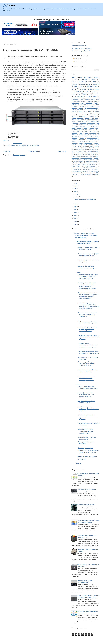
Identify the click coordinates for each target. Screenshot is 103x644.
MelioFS (95, 93)
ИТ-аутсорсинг (82, 459)
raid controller (85, 77)
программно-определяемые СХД (90, 173)
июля (77, 197)
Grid (78, 131)
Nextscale (74, 140)
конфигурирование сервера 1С (80, 171)
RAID (94, 79)
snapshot (81, 161)
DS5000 (97, 86)
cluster (90, 90)
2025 (75, 183)
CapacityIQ (76, 123)
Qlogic (95, 98)
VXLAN (93, 153)
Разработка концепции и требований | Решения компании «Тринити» (88, 409)
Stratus (91, 148)
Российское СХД (93, 116)
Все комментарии (79, 62)
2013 (75, 213)
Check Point (89, 103)
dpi (97, 156)
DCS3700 (74, 105)
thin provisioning (93, 115)
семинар (87, 118)
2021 (75, 186)
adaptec (74, 83)
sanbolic (90, 95)
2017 (75, 192)
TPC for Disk (79, 150)
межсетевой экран (79, 96)
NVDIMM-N (74, 138)
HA (82, 131)
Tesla (86, 150)
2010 (75, 221)
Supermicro (75, 100)
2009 (75, 224)
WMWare (97, 111)
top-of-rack (93, 163)
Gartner (73, 131)
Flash (86, 130)
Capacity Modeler (95, 121)
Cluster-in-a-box (92, 123)
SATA (86, 145)
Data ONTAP (93, 125)
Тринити (20, 145)
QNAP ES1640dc (31, 145)
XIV (84, 155)
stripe (78, 163)
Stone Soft (85, 148)
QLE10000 (74, 143)
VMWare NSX (80, 153)
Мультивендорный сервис (85, 448)
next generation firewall (87, 158)
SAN (79, 95)
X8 (76, 155)
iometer (95, 91)
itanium (74, 115)
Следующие (7, 151)
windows (82, 88)
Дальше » (6, 140)
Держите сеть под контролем (86, 505)
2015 (75, 207)
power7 (86, 160)
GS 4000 (96, 130)
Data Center (83, 105)
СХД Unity (86, 168)
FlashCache (83, 106)
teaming (85, 115)
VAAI (84, 151)
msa (79, 115)
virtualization (83, 81)
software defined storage (92, 161)
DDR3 (75, 125)
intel (88, 91)
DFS (84, 93)
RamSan (74, 145)
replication (91, 160)
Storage (84, 90)
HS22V (86, 133)
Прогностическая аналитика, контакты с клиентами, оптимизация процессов (86, 378)
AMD (78, 120)
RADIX (96, 143)
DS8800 (80, 125)
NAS (73, 90)
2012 (75, 215)
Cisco (96, 88)
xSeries (74, 93)
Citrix (96, 103)
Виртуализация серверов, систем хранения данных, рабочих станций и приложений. (88, 277)
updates (90, 101)
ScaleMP (74, 111)
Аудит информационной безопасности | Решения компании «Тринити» (86, 395)
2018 (75, 189)
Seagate (91, 146)
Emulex (73, 128)
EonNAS (79, 128)
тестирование (14, 145)
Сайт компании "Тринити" (79, 46)
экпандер (97, 175)
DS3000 (76, 86)
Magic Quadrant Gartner (91, 108)
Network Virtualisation (92, 138)
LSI (76, 79)
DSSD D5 (86, 125)
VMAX (73, 153)
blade (93, 100)
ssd (73, 81)
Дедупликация (92, 165)
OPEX (80, 140)
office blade (74, 160)
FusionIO (91, 106)
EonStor (86, 128)
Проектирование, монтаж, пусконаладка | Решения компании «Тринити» (86, 431)
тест (92, 83)
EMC (75, 88)
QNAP (25, 145)
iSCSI (98, 100)
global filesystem (79, 91)
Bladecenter (96, 85)
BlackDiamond (80, 121)
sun (82, 163)
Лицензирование (76, 168)
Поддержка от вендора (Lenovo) (87, 457)
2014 (75, 210)
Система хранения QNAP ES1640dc (31, 50)
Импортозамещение (91, 166)
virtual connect (77, 165)
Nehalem (80, 98)
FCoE (89, 93)
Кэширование (82, 116)
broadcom (87, 113)
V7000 (83, 86)
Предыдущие (62, 151)
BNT (80, 93)
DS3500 (90, 86)
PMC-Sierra (80, 110)
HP (87, 83)
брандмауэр (94, 168)
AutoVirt (89, 88)
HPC (81, 133)
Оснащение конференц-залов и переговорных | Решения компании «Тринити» (87, 329)
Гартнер (84, 165)
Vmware (97, 77)
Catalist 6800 (83, 123)
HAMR (86, 131)
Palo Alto (88, 98)
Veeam (87, 100)
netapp (94, 81)
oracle (80, 160)
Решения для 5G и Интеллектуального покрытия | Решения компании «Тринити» (87, 345)
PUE (85, 140)
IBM (74, 77)
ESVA (91, 105)
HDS (95, 131)
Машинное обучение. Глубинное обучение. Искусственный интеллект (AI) (87, 315)
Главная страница (34, 151)
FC (97, 128)
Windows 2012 (78, 113)
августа (78, 194)
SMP (98, 145)
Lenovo (91, 136)
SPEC (79, 146)
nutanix (96, 158)
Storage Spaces (83, 111)
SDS (94, 145)
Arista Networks (94, 120)
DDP (98, 123)
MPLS (96, 136)
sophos (73, 163)
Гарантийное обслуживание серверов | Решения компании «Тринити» (87, 417)
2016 (75, 204)
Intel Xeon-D (88, 135)
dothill (92, 156)
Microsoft (85, 79)
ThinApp (91, 150)
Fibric (81, 130)
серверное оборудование (87, 175)
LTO (81, 136)
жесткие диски (87, 170)
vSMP (96, 101)
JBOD (73, 98)
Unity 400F (79, 151)
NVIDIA (82, 138)
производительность (77, 118)
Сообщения (77, 59)
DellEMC (75, 126)
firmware (97, 90)
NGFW (73, 95)
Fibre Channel (75, 130)
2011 (75, 218)
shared (75, 161)
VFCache (90, 151)
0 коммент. (19, 143)
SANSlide (80, 145)
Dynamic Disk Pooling (85, 126)
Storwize (83, 85)
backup (73, 156)
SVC (76, 85)
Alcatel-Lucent (85, 120)
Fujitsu (90, 130)
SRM (87, 110)
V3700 (84, 95)
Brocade (89, 96)
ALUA (73, 120)
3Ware (96, 118)
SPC (75, 146)
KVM (95, 135)
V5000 (91, 111)
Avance (73, 121)
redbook (83, 101)
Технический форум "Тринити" (81, 51)
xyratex (74, 116)
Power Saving (81, 141)
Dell (98, 125)
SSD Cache (94, 110)
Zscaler (89, 155)
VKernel (96, 151)
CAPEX (88, 121)
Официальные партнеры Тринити (82, 48)
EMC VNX (95, 126)
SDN (90, 145)
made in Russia (75, 158)
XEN (80, 155)
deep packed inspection (83, 156)
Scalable (85, 146)
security (98, 160)
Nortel (73, 110)
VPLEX (87, 153)
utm (99, 163)
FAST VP (92, 128)
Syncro (96, 148)
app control (95, 155)
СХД (9, 145)
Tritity (37, 145)
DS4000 (82, 83)
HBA (91, 131)
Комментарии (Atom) (20, 155)
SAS (78, 90)
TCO (73, 150)
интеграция (95, 170)
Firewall (95, 96)
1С (92, 118)
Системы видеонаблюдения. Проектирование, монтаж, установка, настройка (86, 364)
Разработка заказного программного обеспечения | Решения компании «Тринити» (88, 337)
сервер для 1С (75, 175)
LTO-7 (85, 136)
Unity (73, 151)
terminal (87, 163)
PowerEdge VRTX (93, 141)
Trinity (82, 100)
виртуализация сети (76, 170)
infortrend (76, 101)
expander (95, 113)
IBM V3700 (93, 133)
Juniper (81, 108)
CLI (82, 103)
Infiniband (81, 135)
